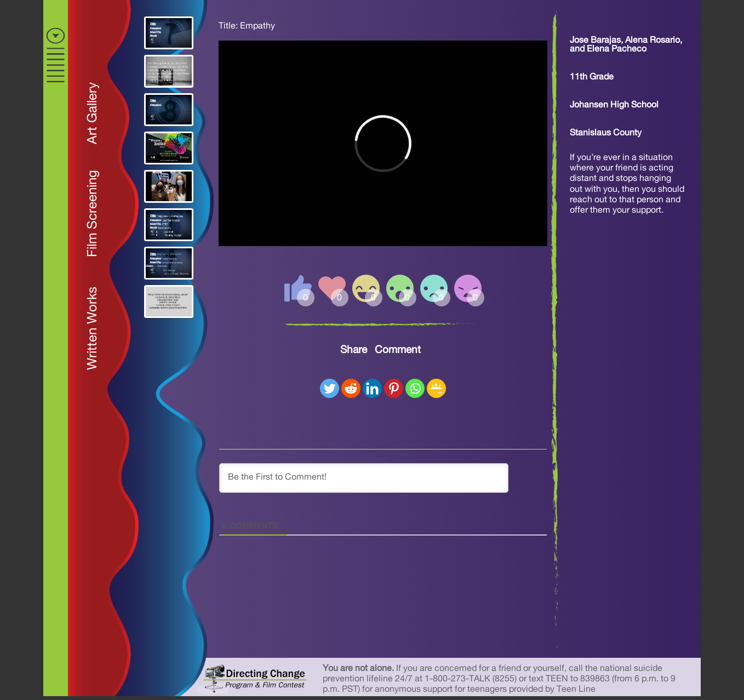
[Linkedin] (372, 388)
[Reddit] (351, 388)
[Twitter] (330, 388)
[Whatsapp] (415, 388)
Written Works (93, 328)
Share (354, 350)
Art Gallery (93, 113)
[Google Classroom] (436, 388)
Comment (398, 350)
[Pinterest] (394, 388)
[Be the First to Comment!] (364, 478)
